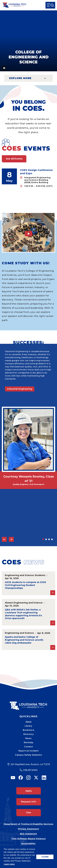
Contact (28, 747)
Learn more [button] (9, 864)
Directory (29, 734)
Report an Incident (29, 751)
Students (40, 575)
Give (29, 813)
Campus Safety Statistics (28, 755)
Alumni (9, 603)
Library (28, 726)
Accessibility (28, 844)
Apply (29, 722)
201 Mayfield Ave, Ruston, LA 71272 (30, 764)
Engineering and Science (19, 575)
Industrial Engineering (20, 389)
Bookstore (29, 730)
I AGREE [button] (45, 857)
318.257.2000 (30, 770)
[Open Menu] (50, 5)
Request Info (28, 802)
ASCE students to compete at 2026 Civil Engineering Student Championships (25, 585)
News (28, 738)
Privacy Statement (28, 829)
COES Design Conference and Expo (36, 172)
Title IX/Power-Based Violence (29, 839)
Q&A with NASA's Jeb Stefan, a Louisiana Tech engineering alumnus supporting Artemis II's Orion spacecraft (23, 614)
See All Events (14, 159)
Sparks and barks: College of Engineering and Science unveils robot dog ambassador (24, 640)
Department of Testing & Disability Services (28, 824)
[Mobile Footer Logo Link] (29, 704)
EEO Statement (28, 834)
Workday (28, 742)
